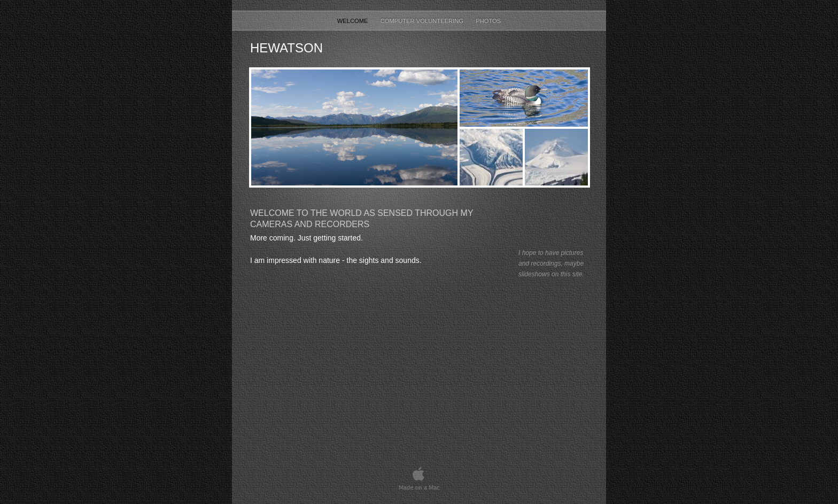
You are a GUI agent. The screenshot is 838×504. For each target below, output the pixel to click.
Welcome (354, 21)
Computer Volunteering (423, 21)
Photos (488, 21)
